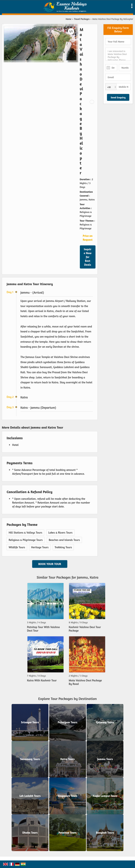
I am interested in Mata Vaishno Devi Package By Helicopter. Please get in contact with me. (118, 54)
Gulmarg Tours (105, 722)
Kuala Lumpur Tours (105, 796)
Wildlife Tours (17, 547)
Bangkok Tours (105, 833)
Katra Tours (68, 759)
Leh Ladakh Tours (30, 796)
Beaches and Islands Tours (64, 540)
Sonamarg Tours (30, 759)
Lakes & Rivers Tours (60, 533)
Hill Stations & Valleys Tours (25, 533)
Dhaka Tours (30, 833)
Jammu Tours (105, 759)
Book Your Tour (50, 564)
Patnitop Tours (67, 833)
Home (69, 19)
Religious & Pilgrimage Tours (26, 540)
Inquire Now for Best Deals (88, 257)
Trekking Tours (63, 547)
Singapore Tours (67, 796)
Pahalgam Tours (68, 722)
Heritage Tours (40, 547)
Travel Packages (82, 19)
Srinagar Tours (30, 722)
